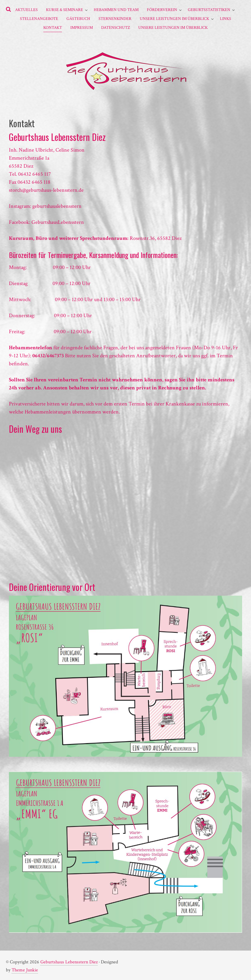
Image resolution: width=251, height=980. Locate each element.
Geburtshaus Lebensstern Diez (69, 962)
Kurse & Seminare (65, 10)
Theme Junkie (25, 970)
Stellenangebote (39, 19)
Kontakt (53, 28)
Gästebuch (78, 19)
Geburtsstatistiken (209, 10)
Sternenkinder (115, 19)
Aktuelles (26, 10)
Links (225, 19)
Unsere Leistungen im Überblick (174, 19)
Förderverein (162, 10)
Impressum (82, 28)
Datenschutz (116, 28)
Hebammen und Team (116, 10)
